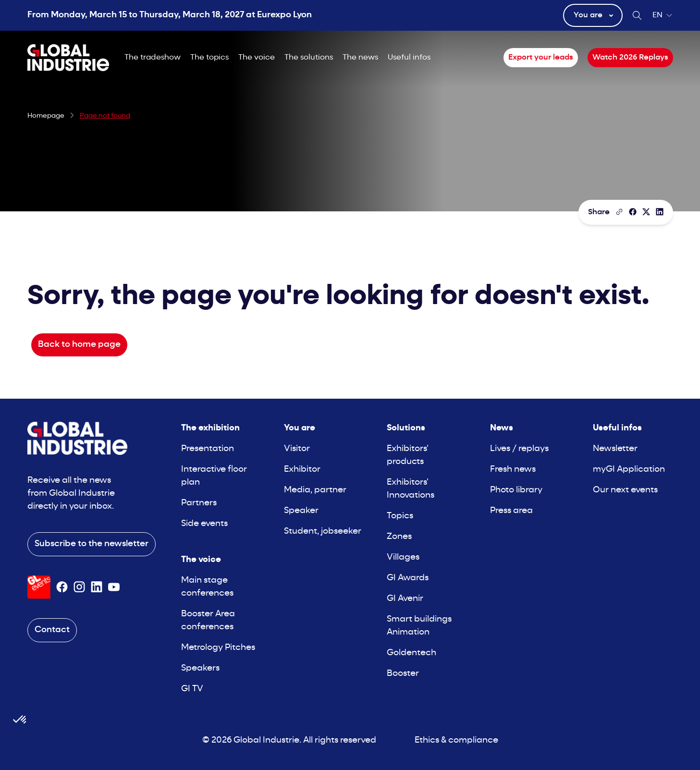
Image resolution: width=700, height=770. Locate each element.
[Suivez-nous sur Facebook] (62, 587)
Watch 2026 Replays (630, 58)
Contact (52, 630)
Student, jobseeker (323, 532)
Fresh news (513, 470)
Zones (399, 537)
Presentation (208, 449)
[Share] (633, 212)
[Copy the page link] (619, 212)
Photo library (516, 490)
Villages (403, 557)
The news (360, 58)
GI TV (192, 689)
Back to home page (79, 345)
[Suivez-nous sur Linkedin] (97, 587)
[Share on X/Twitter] (646, 212)
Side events (204, 524)
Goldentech (411, 653)
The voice (257, 58)
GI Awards (408, 578)
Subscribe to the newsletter (92, 544)
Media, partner (315, 490)
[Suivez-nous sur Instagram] (79, 587)
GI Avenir (405, 599)
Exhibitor (302, 470)
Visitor (297, 449)
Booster (403, 674)
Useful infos (409, 58)
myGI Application (629, 470)
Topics (400, 516)
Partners (199, 503)
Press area (511, 511)
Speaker (301, 511)
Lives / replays (519, 449)
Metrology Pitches (218, 648)
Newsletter (615, 449)
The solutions (309, 58)
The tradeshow (153, 58)
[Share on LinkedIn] (660, 212)
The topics (209, 58)
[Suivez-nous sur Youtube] (114, 587)
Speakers (200, 668)
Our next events (625, 490)
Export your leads (541, 58)
